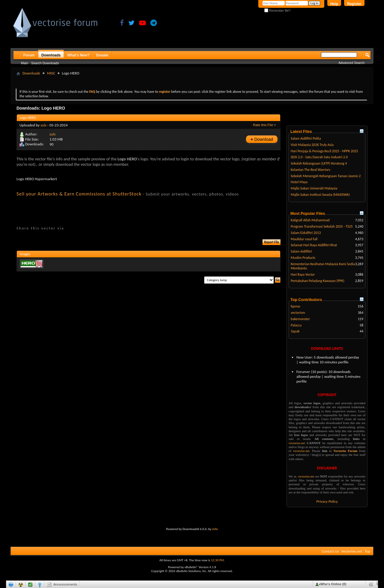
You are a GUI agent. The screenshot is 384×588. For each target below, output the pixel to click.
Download (262, 139)
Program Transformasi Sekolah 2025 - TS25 (322, 226)
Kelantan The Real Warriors (310, 170)
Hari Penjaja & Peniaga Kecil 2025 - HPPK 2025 (324, 151)
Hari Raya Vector (303, 274)
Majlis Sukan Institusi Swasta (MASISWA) (320, 195)
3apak (295, 331)
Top (367, 551)
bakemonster (300, 319)
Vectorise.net (352, 551)
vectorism (298, 313)
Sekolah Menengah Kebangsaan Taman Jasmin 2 (326, 176)
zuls (43, 125)
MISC (51, 73)
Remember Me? (277, 11)
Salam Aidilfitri (301, 251)
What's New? (78, 55)
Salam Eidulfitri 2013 (306, 233)
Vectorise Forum (346, 451)
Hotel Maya (299, 182)
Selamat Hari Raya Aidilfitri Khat (314, 245)
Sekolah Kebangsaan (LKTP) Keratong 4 (319, 163)
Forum (29, 55)
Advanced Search (351, 63)
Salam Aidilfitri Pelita (306, 138)
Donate (102, 55)
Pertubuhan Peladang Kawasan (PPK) (318, 281)
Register (354, 4)
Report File (271, 242)
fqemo (295, 306)
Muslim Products (303, 258)
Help (334, 4)
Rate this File (263, 125)
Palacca (296, 325)
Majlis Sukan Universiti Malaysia (314, 188)
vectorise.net (297, 443)
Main (25, 63)
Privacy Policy (327, 501)
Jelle (215, 529)
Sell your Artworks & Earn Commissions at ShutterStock (79, 194)
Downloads (51, 55)
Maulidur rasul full (304, 239)
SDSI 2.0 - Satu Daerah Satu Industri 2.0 (319, 157)
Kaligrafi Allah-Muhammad (310, 220)
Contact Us (330, 551)
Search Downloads (45, 63)
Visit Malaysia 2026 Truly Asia (312, 145)
